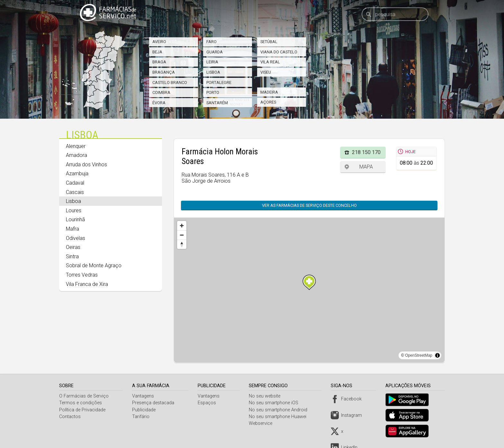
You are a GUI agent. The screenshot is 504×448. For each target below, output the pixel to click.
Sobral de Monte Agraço (94, 265)
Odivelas (76, 238)
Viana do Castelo (279, 52)
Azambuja (77, 174)
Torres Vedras (82, 275)
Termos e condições (81, 403)
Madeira (269, 92)
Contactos (70, 417)
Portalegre (219, 82)
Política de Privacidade (82, 410)
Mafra (72, 229)
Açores (268, 102)
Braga (159, 62)
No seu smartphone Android (280, 410)
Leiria (212, 62)
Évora (159, 103)
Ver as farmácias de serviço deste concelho (306, 205)
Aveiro (159, 42)
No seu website (266, 396)
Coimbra (161, 92)
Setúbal (269, 42)
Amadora (76, 155)
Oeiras (73, 247)
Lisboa (213, 72)
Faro (212, 42)
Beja (157, 52)
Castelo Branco (170, 82)
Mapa (366, 167)
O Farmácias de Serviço (84, 396)
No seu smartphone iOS (275, 403)
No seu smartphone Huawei (279, 417)
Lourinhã (75, 219)
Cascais (75, 192)
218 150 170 (366, 152)
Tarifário (141, 417)
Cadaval (75, 183)
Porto (213, 92)
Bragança (164, 72)
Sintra (72, 256)
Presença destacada (154, 403)
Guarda (215, 52)
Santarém (217, 103)
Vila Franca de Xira (87, 284)
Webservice (262, 423)
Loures (74, 210)
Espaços (208, 403)
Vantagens (144, 396)
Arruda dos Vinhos (86, 165)
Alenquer (76, 146)
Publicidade (144, 410)
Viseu (266, 72)
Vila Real (270, 62)
